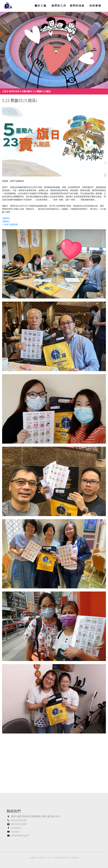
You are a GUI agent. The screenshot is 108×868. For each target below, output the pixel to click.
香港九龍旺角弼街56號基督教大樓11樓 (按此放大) (34, 816)
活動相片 (6, 221)
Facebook (14, 828)
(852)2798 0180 (17, 820)
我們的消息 (77, 5)
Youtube (13, 831)
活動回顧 (26, 91)
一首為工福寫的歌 (10, 225)
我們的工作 (59, 5)
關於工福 (40, 5)
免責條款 (41, 858)
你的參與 (95, 5)
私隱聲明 (32, 858)
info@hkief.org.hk (18, 835)
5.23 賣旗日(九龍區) (42, 91)
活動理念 (6, 218)
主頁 (4, 91)
